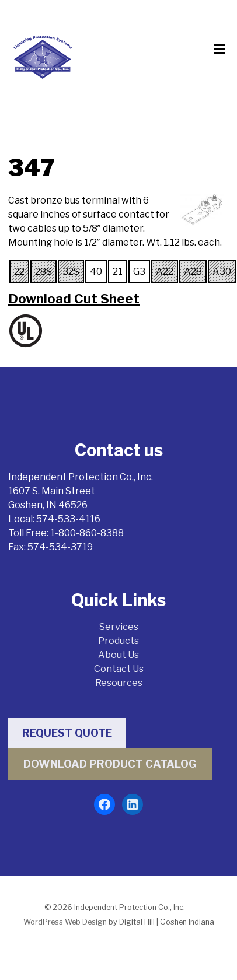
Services (119, 627)
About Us (118, 655)
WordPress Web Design (65, 922)
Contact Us (119, 669)
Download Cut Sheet (74, 299)
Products (118, 641)
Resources (119, 683)
